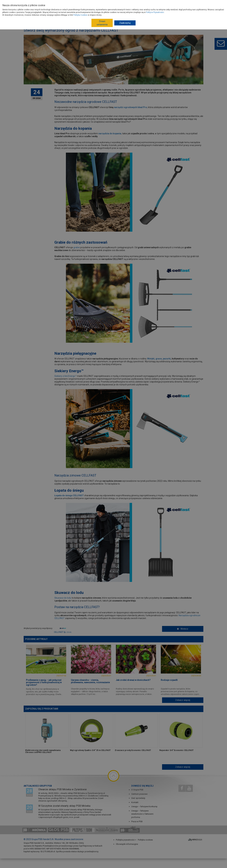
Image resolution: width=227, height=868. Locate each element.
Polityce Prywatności (155, 12)
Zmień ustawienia (102, 23)
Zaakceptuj (125, 23)
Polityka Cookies (80, 15)
